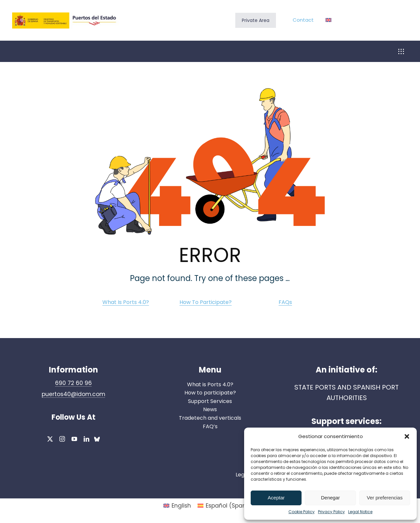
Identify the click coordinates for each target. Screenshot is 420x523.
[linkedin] (86, 439)
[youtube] (74, 439)
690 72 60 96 (73, 383)
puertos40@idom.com (73, 394)
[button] (407, 436)
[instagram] (62, 439)
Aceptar (276, 498)
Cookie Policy (302, 512)
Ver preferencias (385, 498)
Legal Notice (360, 512)
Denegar (330, 498)
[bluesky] (97, 440)
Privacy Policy (331, 512)
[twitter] (50, 439)
